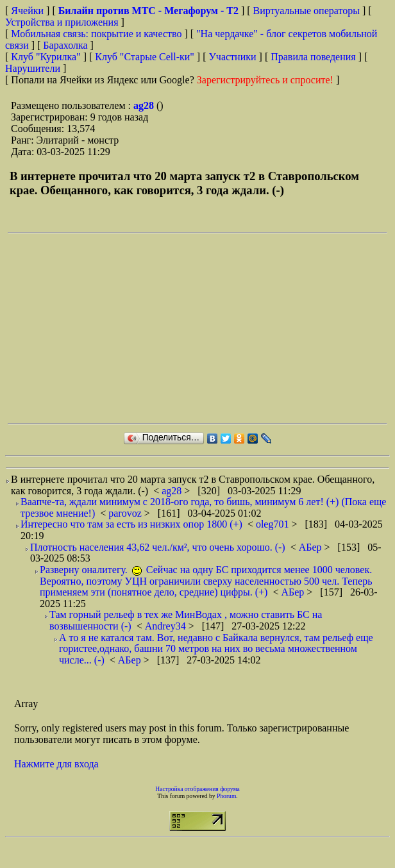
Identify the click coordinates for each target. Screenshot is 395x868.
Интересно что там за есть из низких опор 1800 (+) (131, 524)
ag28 (145, 105)
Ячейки (29, 11)
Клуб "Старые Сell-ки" (145, 57)
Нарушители (33, 68)
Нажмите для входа (56, 764)
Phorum (226, 796)
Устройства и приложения (62, 22)
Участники (233, 57)
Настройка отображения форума (197, 789)
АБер (312, 547)
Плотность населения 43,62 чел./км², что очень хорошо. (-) (158, 547)
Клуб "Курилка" (46, 57)
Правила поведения (313, 57)
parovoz (126, 513)
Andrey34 (167, 626)
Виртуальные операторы (307, 11)
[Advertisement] (184, 328)
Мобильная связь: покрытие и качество (96, 34)
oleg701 (274, 524)
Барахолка (65, 45)
